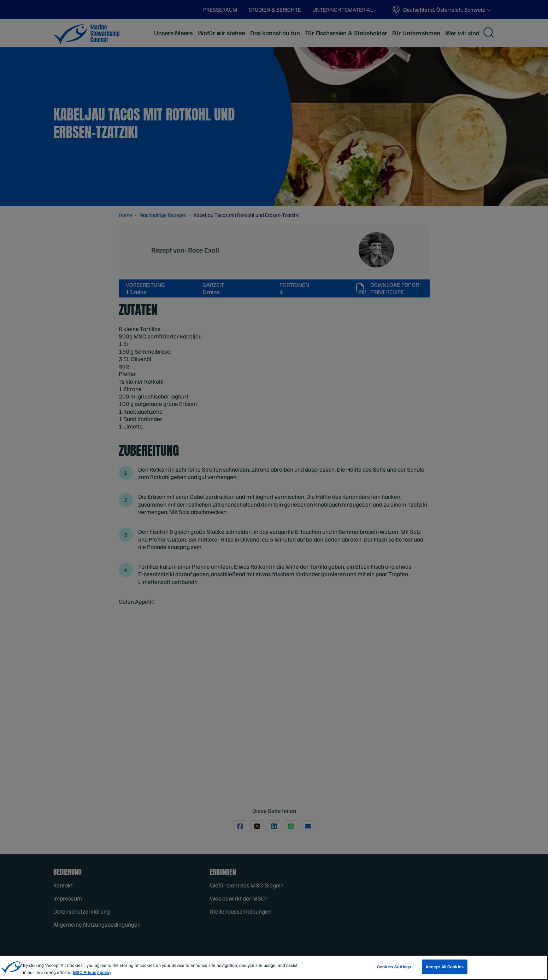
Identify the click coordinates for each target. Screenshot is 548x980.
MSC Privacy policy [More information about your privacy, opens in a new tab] (92, 972)
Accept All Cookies (445, 967)
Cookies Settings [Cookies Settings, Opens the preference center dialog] (394, 967)
